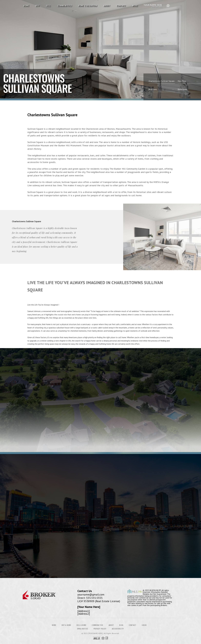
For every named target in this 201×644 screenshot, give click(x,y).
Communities (65, 6)
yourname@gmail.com (91, 594)
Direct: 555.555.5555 (90, 598)
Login (144, 625)
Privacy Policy (100, 629)
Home (26, 6)
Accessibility (118, 629)
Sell (49, 6)
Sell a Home (81, 625)
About (107, 6)
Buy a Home (66, 625)
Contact (121, 6)
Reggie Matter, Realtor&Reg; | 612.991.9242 (153, 6)
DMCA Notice (83, 629)
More (135, 6)
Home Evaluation (88, 6)
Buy (38, 6)
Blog (121, 625)
